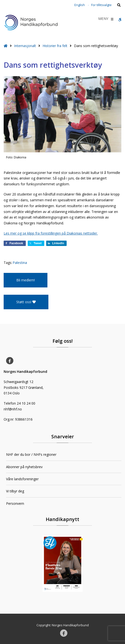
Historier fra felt (55, 46)
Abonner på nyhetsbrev (24, 467)
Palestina (20, 263)
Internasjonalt (25, 46)
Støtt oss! (26, 302)
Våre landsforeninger (22, 479)
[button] (103, 19)
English (80, 5)
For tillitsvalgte (101, 5)
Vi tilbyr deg (15, 491)
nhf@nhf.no (13, 409)
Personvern (15, 503)
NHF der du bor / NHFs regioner (31, 454)
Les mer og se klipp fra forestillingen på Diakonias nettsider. (51, 233)
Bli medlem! (26, 280)
